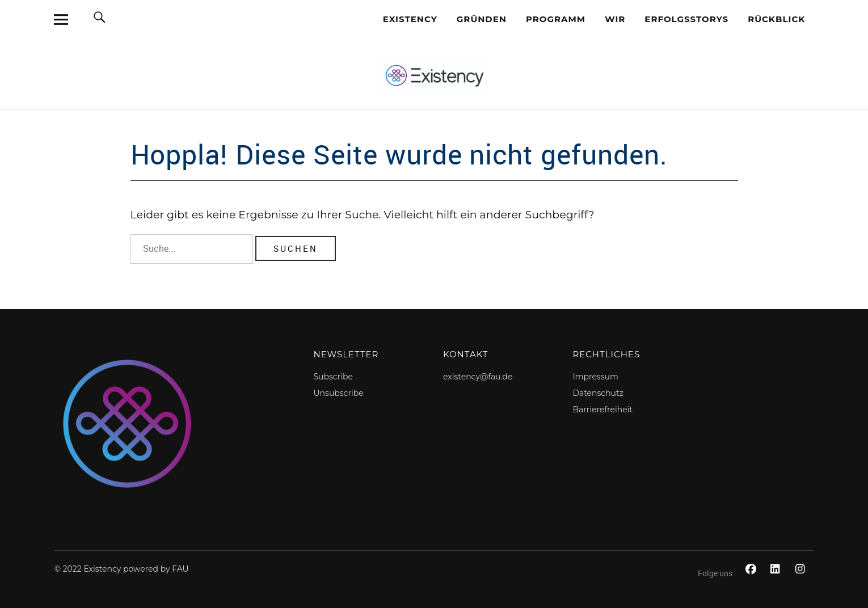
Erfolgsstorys (686, 19)
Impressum (595, 377)
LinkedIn (777, 582)
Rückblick (776, 19)
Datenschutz (598, 393)
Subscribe (333, 377)
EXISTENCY (410, 19)
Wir (615, 19)
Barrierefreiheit (602, 409)
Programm (556, 19)
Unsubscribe (339, 393)
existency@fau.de (478, 377)
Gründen (482, 19)
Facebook (752, 582)
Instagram (802, 582)
